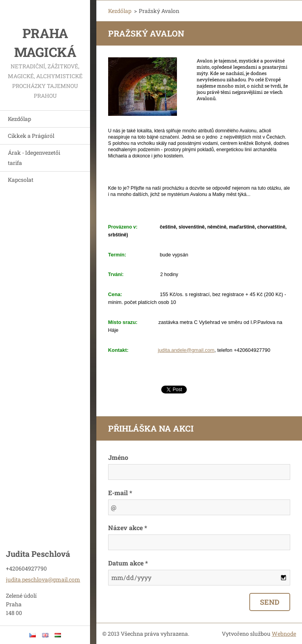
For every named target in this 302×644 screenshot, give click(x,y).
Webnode (284, 634)
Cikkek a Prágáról (31, 136)
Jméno (118, 457)
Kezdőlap (19, 119)
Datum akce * (128, 563)
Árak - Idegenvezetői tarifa (34, 158)
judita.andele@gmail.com (186, 350)
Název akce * (128, 528)
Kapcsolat (21, 180)
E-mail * (120, 493)
